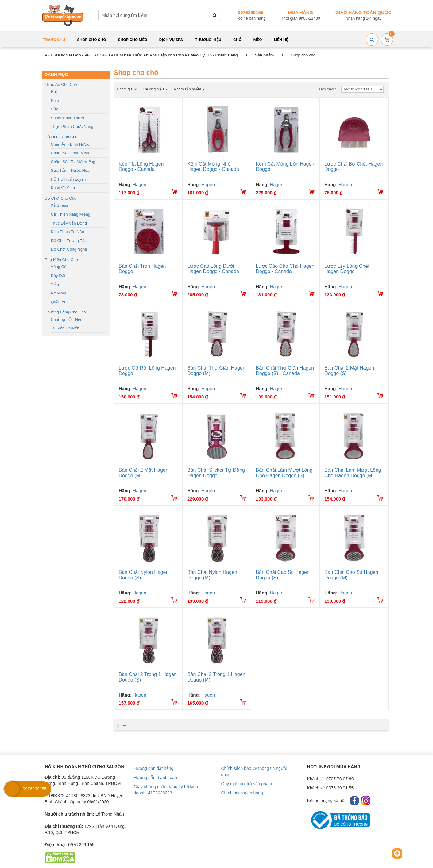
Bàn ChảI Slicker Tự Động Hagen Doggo (216, 473)
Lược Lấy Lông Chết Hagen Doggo (347, 269)
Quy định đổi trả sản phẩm (247, 784)
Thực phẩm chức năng (72, 127)
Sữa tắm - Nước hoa (70, 170)
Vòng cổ (59, 267)
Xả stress (60, 205)
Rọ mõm (59, 293)
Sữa (55, 109)
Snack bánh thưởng (69, 118)
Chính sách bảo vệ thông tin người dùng (254, 771)
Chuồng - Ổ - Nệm (67, 319)
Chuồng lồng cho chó (66, 312)
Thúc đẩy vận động (69, 223)
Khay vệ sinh (63, 188)
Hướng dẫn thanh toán (155, 778)
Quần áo (59, 302)
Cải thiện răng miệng (71, 214)
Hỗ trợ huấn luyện (68, 179)
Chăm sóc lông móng (71, 153)
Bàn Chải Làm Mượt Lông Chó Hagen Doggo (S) (284, 473)
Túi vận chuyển (65, 328)
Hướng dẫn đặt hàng (154, 768)
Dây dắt (58, 276)
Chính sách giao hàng (242, 793)
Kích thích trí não (68, 232)
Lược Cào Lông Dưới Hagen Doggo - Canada (213, 269)
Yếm (55, 284)
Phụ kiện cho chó (61, 260)
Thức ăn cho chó (61, 84)
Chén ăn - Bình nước (70, 144)
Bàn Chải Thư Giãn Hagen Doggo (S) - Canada (285, 371)
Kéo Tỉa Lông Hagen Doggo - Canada (141, 167)
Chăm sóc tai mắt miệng (73, 162)
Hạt (54, 92)
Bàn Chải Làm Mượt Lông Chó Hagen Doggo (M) (353, 473)
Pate (55, 100)
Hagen (139, 184)
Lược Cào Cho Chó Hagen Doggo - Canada (285, 269)
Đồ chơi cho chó (61, 198)
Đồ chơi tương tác (69, 241)
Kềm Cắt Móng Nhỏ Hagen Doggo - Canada (213, 167)
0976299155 (251, 12)
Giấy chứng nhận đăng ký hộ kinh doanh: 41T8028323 (166, 790)
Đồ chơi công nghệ (69, 249)
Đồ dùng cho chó (61, 137)
